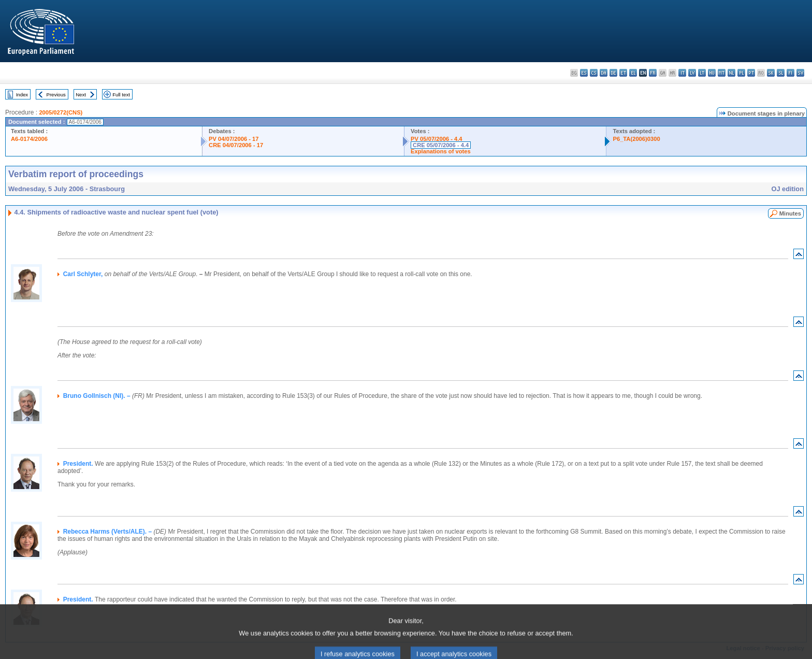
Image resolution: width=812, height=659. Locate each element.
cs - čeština (594, 73)
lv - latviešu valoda (692, 73)
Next (81, 95)
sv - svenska (800, 73)
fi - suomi (791, 73)
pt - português (751, 73)
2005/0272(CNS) (61, 112)
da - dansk (604, 73)
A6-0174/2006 (29, 139)
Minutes (790, 213)
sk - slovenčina (771, 73)
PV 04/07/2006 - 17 (234, 139)
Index (22, 95)
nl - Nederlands (731, 73)
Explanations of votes (441, 151)
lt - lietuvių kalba (702, 73)
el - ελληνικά (633, 73)
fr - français (653, 73)
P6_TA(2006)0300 (636, 139)
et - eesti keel (623, 73)
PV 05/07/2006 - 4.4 (437, 139)
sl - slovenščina (781, 73)
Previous (56, 95)
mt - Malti (722, 73)
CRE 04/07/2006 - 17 (236, 145)
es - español (584, 73)
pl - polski (741, 73)
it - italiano (682, 73)
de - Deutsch (613, 73)
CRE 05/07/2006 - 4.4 (441, 145)
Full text (121, 95)
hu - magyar (712, 73)
